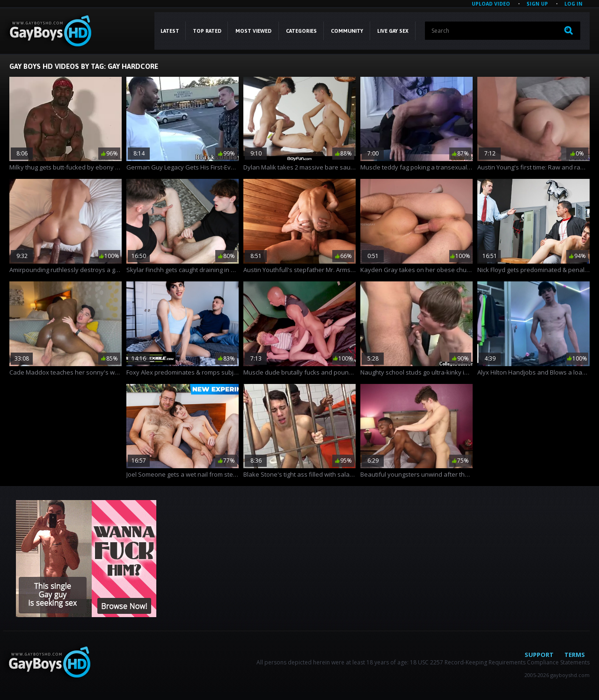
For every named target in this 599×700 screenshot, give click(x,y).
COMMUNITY (347, 31)
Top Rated (207, 31)
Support (539, 655)
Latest (170, 31)
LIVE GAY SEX (393, 31)
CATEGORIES (301, 31)
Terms (575, 655)
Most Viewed (253, 31)
